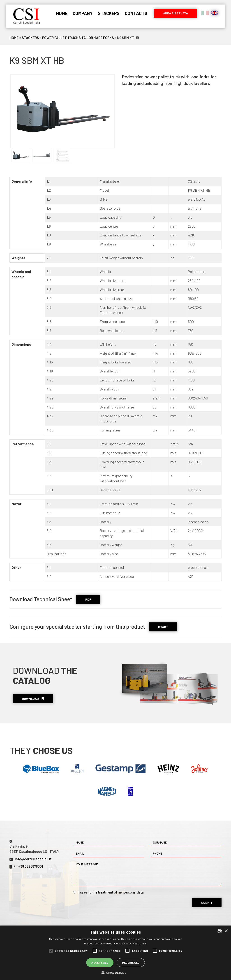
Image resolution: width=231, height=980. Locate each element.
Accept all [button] (100, 962)
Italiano (205, 13)
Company (83, 13)
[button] (115, 972)
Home (62, 13)
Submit (207, 903)
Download (33, 699)
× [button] (226, 931)
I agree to (108, 892)
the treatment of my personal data (118, 892)
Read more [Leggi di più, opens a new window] (140, 943)
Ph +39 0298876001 (28, 866)
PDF (88, 599)
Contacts (136, 13)
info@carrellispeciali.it (33, 859)
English (215, 13)
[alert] (115, 953)
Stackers (109, 13)
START (163, 627)
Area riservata (176, 13)
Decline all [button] (131, 962)
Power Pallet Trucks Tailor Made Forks (78, 37)
